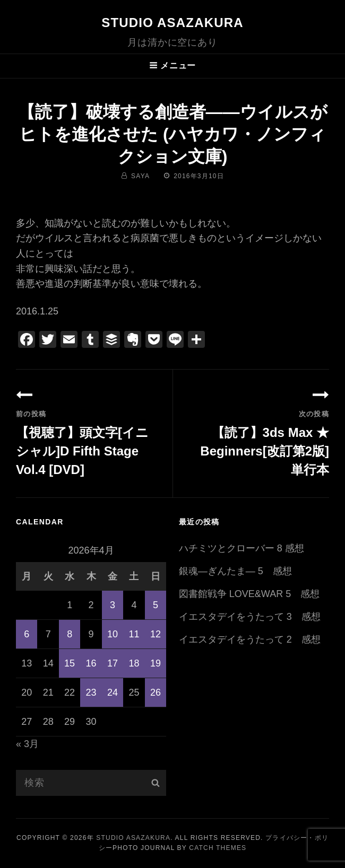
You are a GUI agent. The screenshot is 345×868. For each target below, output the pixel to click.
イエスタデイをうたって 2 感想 (250, 639)
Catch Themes (218, 848)
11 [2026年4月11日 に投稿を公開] (134, 634)
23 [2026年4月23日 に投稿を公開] (91, 692)
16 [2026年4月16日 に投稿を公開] (91, 663)
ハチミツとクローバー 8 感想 (241, 548)
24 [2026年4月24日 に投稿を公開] (113, 692)
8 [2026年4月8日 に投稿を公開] (70, 634)
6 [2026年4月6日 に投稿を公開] (27, 634)
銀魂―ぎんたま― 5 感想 (235, 571)
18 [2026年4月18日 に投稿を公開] (134, 663)
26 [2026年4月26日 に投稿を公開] (156, 692)
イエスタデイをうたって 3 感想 (250, 617)
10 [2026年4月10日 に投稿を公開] (113, 634)
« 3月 (27, 744)
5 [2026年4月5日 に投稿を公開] (156, 605)
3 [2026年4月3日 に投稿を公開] (113, 605)
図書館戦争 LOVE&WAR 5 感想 (249, 594)
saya (140, 176)
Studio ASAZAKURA (172, 23)
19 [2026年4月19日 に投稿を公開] (156, 663)
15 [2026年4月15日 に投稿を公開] (70, 663)
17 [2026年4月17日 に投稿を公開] (113, 663)
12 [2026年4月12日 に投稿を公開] (156, 634)
